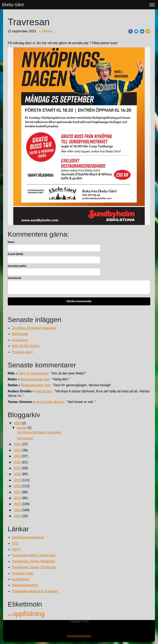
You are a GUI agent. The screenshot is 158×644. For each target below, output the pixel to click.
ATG (15, 543)
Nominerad (20, 334)
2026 (17, 423)
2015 (17, 504)
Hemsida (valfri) (17, 266)
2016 (17, 498)
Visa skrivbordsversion (79, 636)
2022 (17, 462)
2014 (17, 510)
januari (22, 428)
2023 (17, 456)
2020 (17, 474)
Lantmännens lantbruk (28, 537)
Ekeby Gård (13, 5)
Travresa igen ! (23, 352)
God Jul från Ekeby (26, 346)
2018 (17, 486)
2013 (17, 516)
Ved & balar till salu (50, 402)
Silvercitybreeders (25, 585)
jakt (10, 615)
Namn (11, 242)
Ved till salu (43, 391)
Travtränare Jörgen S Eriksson (34, 567)
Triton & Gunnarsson (33, 373)
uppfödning (28, 614)
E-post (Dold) (15, 254)
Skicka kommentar (79, 301)
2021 (17, 468)
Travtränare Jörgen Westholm (33, 561)
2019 (17, 480)
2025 (17, 444)
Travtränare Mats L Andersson (34, 555)
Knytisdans (20, 340)
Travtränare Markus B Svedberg (35, 591)
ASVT (16, 549)
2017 (17, 492)
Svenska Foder (23, 573)
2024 (17, 450)
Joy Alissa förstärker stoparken (34, 328)
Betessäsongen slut (35, 379)
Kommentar (15, 278)
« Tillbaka (46, 31)
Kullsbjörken (21, 579)
